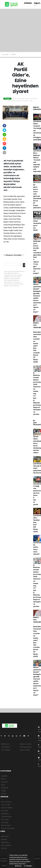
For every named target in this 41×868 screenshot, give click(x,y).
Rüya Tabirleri (6, 845)
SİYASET (14, 54)
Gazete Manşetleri (8, 828)
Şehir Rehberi (6, 825)
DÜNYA (4, 779)
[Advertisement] (20, 30)
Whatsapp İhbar (25, 747)
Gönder (24, 265)
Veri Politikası (6, 750)
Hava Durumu (6, 802)
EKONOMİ (4, 788)
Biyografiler (5, 842)
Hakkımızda (5, 744)
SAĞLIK (3, 791)
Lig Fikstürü (5, 814)
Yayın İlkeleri (6, 747)
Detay (18, 866)
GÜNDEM (28, 3)
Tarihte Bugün (6, 817)
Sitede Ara (5, 836)
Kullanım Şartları (25, 744)
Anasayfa (6, 54)
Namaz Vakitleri (7, 808)
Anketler (4, 839)
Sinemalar (5, 819)
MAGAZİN (4, 782)
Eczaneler (5, 811)
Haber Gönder (25, 750)
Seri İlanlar (5, 822)
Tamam (28, 866)
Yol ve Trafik (6, 805)
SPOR (3, 785)
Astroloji (4, 848)
